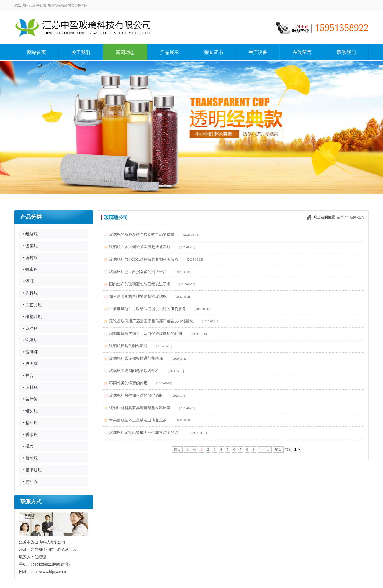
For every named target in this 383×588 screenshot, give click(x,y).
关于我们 (81, 52)
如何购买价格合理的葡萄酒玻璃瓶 (138, 296)
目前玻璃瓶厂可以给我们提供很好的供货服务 (148, 309)
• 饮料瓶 (30, 293)
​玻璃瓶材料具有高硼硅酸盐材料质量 (140, 408)
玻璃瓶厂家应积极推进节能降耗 (136, 358)
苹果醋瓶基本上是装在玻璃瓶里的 (138, 420)
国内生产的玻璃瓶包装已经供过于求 (140, 284)
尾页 (278, 449)
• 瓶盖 (28, 446)
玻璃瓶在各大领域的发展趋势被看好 (140, 247)
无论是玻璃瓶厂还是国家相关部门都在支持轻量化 (151, 321)
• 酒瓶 (28, 281)
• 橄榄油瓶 (32, 317)
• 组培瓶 (30, 234)
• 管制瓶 (30, 458)
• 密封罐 (30, 258)
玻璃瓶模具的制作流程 (128, 346)
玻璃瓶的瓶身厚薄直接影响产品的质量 (142, 234)
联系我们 (346, 52)
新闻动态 (125, 52)
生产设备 (258, 52)
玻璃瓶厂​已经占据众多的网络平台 (138, 272)
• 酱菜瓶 (30, 246)
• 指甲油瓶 (32, 470)
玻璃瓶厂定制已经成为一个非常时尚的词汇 (146, 433)
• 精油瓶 (30, 423)
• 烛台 (28, 376)
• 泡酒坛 (30, 340)
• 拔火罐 (30, 364)
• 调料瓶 (30, 387)
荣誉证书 (214, 52)
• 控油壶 (30, 482)
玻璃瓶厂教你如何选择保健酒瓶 (136, 395)
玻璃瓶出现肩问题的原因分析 (134, 371)
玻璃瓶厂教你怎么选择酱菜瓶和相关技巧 (144, 259)
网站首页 (37, 52)
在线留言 (302, 52)
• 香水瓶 (30, 435)
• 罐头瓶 (30, 411)
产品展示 (169, 52)
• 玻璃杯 (30, 352)
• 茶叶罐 (30, 399)
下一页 (265, 449)
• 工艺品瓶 (32, 305)
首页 (340, 217)
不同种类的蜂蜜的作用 (128, 383)
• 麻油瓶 (30, 328)
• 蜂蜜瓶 (30, 270)
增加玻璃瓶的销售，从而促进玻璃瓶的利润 (146, 333)
